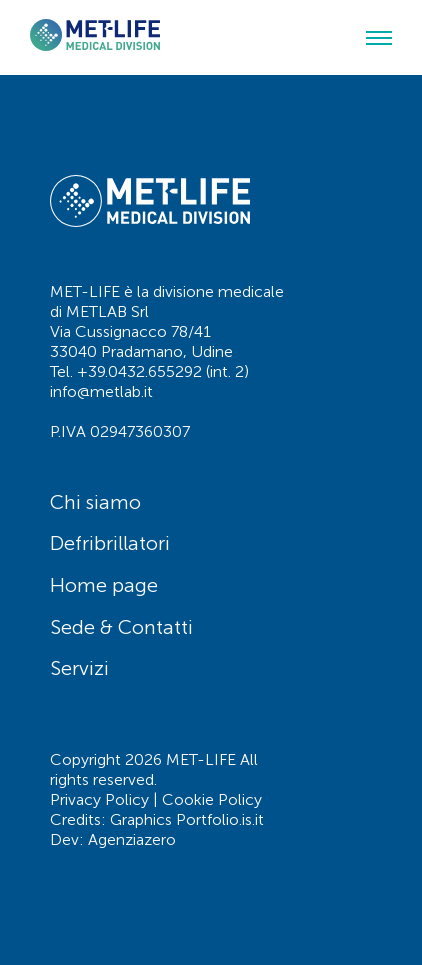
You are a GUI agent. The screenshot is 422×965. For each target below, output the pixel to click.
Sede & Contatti (121, 627)
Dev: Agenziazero (113, 839)
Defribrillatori (110, 543)
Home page (104, 585)
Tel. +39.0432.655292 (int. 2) (149, 371)
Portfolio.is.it (220, 819)
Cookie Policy (212, 799)
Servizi (79, 668)
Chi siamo (95, 502)
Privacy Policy (99, 799)
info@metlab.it (101, 391)
